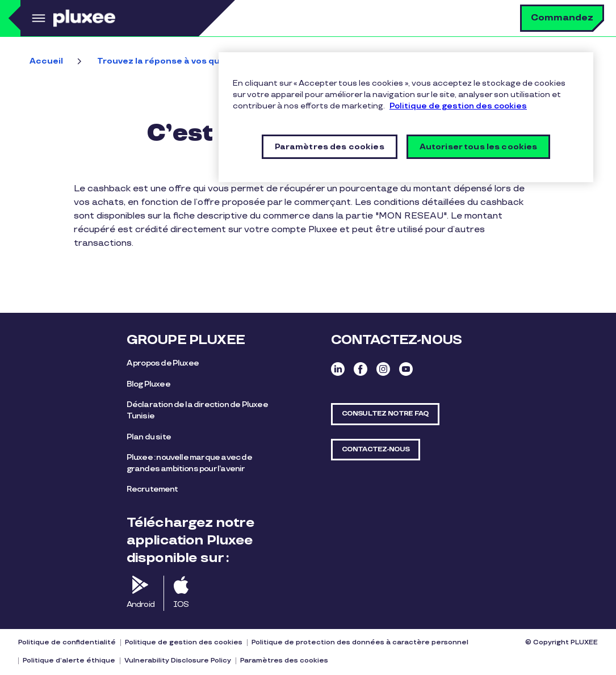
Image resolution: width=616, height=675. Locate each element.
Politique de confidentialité (67, 642)
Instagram (383, 369)
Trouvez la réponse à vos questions (175, 61)
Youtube (406, 369)
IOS (181, 604)
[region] (406, 117)
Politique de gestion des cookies (184, 642)
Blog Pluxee (148, 384)
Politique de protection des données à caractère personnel (360, 642)
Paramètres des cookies (284, 661)
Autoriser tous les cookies (479, 147)
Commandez (562, 18)
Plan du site (149, 437)
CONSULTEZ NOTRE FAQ (385, 414)
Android (141, 604)
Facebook (361, 369)
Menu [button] (37, 18)
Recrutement (152, 489)
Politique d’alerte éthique (69, 661)
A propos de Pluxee (163, 363)
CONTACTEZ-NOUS (376, 449)
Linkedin (338, 369)
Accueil (46, 61)
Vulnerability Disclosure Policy (178, 661)
